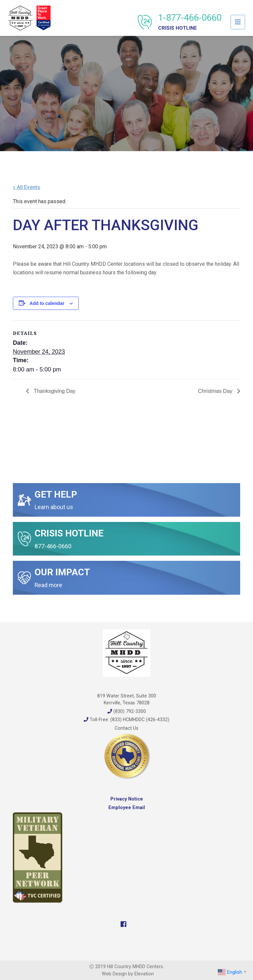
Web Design (114, 974)
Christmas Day (216, 391)
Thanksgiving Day (54, 391)
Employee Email (127, 807)
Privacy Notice (127, 799)
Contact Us (126, 728)
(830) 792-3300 (127, 711)
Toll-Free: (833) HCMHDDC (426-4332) (126, 720)
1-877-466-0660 (190, 22)
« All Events (27, 187)
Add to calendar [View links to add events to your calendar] (47, 303)
